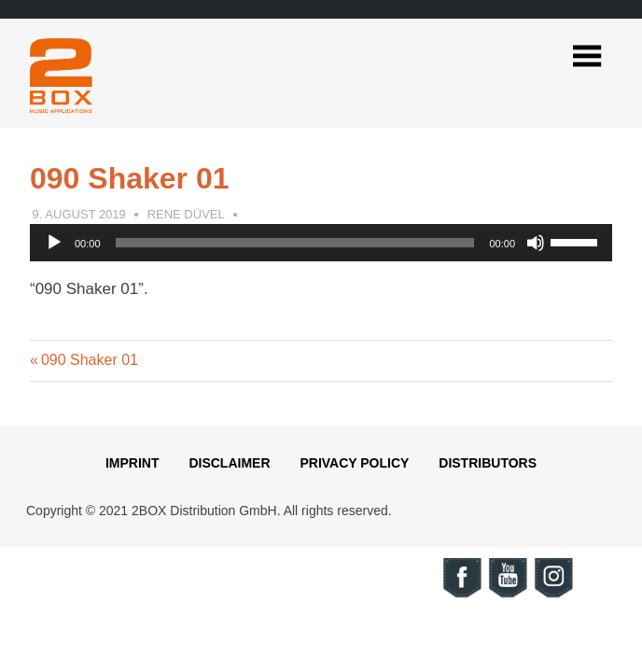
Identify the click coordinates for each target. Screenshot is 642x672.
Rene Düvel (186, 214)
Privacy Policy (354, 463)
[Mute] (536, 243)
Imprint (133, 463)
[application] (321, 243)
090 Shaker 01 (89, 360)
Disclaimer (229, 463)
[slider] (295, 243)
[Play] (54, 243)
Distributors (488, 463)
